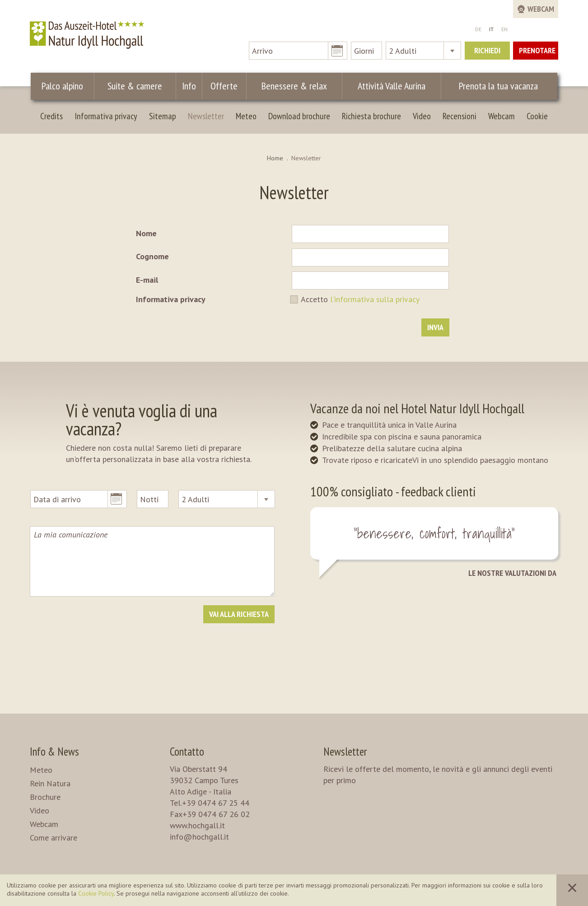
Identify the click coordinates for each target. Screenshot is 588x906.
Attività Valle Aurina (388, 86)
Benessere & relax (290, 86)
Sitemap (163, 116)
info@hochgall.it (199, 837)
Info (190, 86)
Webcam (502, 116)
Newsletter (206, 116)
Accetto (360, 299)
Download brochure (299, 116)
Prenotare (537, 50)
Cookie (537, 116)
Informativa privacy (106, 116)
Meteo (246, 116)
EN (504, 29)
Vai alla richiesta (239, 614)
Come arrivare (54, 838)
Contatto (187, 752)
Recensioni (460, 116)
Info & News (54, 752)
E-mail (147, 280)
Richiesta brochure (371, 116)
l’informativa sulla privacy (375, 299)
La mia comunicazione (152, 561)
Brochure (45, 797)
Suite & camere (137, 86)
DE (478, 29)
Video (422, 116)
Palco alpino (63, 86)
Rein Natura (50, 783)
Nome (146, 233)
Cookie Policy (96, 893)
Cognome (152, 256)
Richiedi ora (487, 52)
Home (275, 158)
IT (491, 29)
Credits (51, 116)
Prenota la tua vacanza (497, 86)
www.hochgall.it (197, 825)
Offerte (222, 86)
